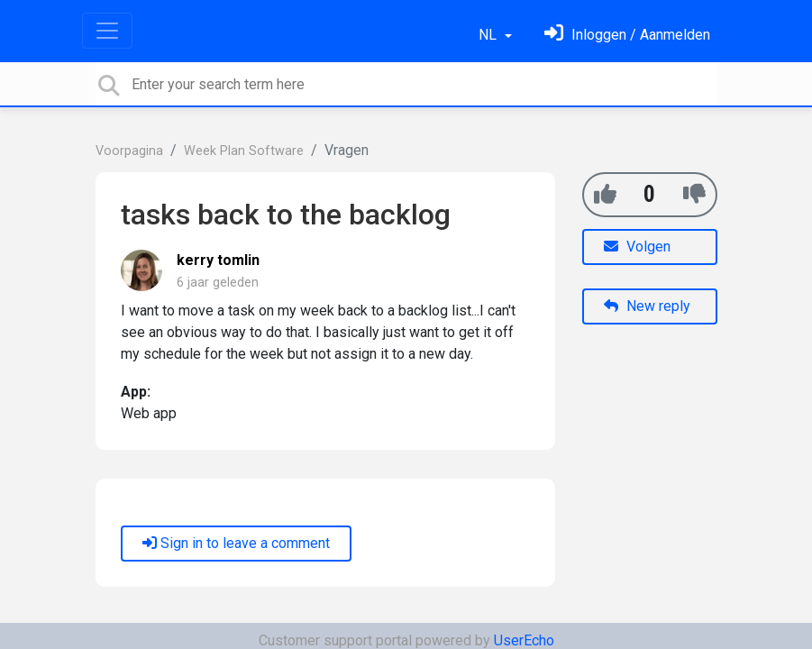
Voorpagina (129, 151)
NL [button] (489, 35)
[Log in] (627, 35)
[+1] (605, 194)
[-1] (694, 194)
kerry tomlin (218, 260)
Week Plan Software (244, 151)
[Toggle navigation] (107, 31)
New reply (647, 306)
